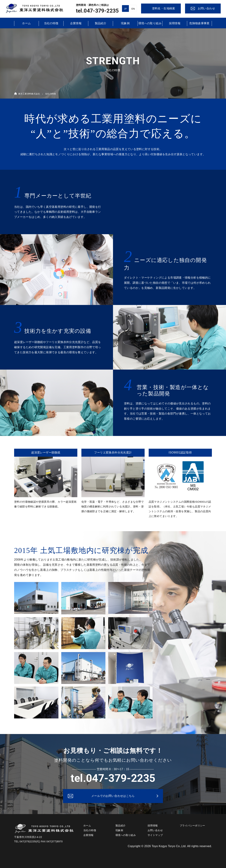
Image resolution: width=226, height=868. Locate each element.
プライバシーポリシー (192, 826)
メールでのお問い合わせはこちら (113, 796)
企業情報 (76, 23)
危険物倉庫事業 (199, 23)
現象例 (125, 23)
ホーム (26, 23)
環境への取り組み (150, 23)
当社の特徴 (51, 23)
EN (133, 9)
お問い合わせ (155, 830)
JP (125, 9)
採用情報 (175, 23)
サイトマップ (155, 835)
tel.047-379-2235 (97, 11)
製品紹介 (101, 23)
